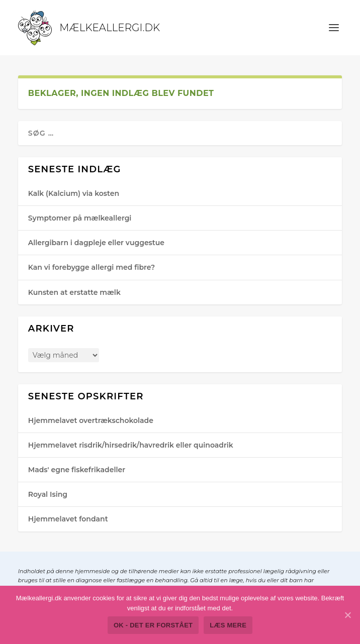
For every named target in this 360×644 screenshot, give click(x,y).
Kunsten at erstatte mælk (74, 292)
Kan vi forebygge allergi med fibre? (92, 267)
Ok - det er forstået (153, 625)
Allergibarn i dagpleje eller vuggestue (96, 243)
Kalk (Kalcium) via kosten (74, 193)
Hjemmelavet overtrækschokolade (91, 420)
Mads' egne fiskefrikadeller (77, 470)
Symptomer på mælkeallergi (80, 218)
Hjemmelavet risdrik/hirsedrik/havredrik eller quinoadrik (131, 445)
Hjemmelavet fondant (68, 519)
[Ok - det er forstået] (347, 615)
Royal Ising (48, 494)
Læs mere (228, 625)
